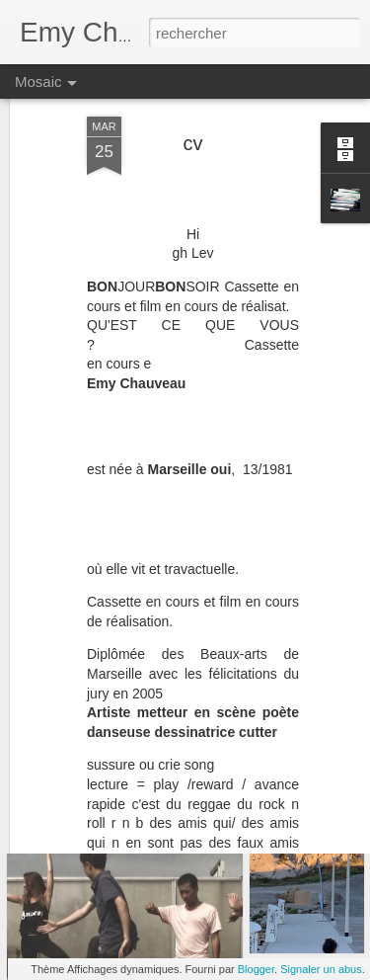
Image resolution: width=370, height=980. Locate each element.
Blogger (256, 969)
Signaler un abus (321, 969)
